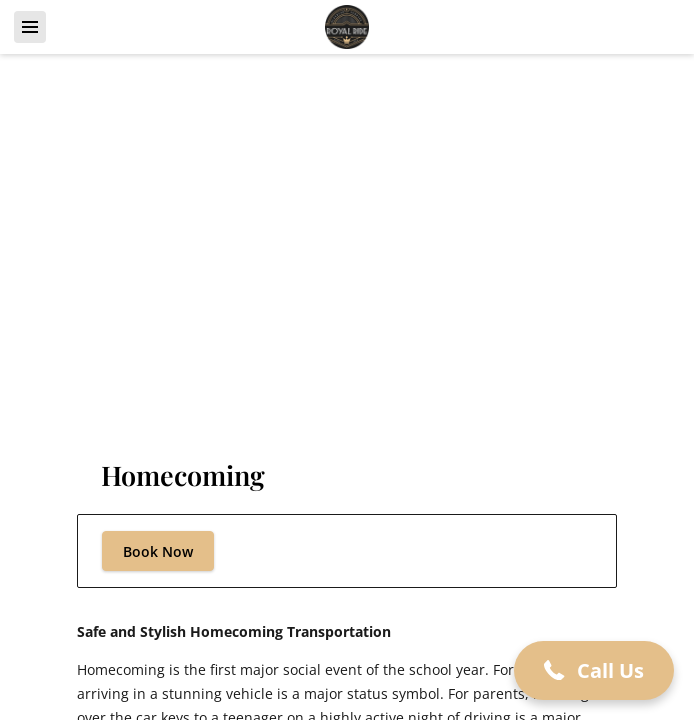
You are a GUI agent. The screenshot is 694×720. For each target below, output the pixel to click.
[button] (594, 671)
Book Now (158, 551)
